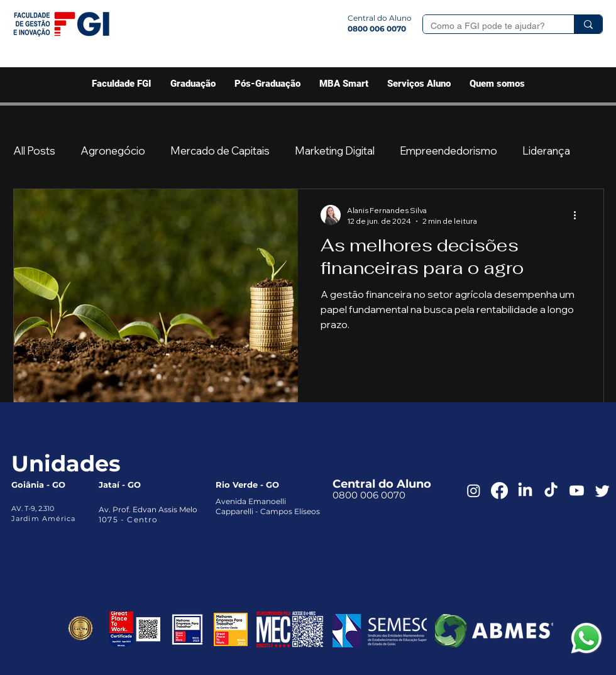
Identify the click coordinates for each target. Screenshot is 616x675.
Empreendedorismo (448, 151)
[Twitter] (602, 491)
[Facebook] (499, 491)
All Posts (34, 151)
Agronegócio (113, 151)
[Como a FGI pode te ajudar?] (489, 26)
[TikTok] (551, 491)
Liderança (546, 151)
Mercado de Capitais (220, 151)
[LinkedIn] (525, 491)
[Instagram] (474, 491)
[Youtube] (577, 491)
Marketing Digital (335, 151)
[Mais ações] (579, 215)
